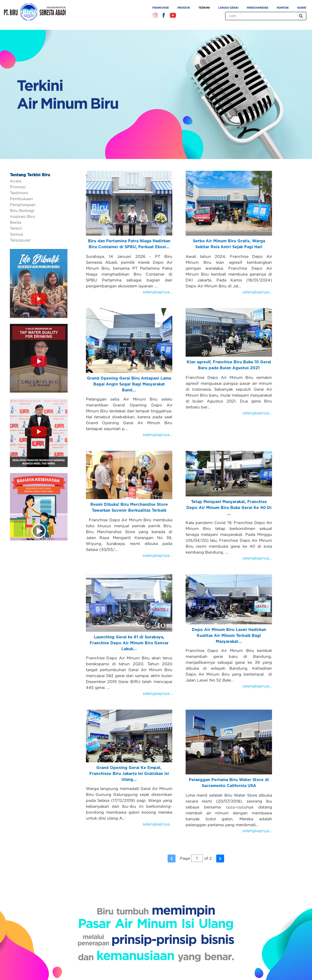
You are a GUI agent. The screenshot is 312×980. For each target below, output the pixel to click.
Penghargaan (23, 205)
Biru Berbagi (22, 210)
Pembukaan (21, 199)
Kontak (283, 8)
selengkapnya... (157, 292)
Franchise (161, 8)
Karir (302, 8)
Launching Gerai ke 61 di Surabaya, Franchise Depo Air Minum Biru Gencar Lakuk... (129, 643)
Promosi (18, 187)
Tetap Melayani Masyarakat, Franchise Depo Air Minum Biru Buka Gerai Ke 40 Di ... (229, 508)
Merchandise (258, 8)
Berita (16, 222)
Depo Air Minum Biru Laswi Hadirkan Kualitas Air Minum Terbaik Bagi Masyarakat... (229, 636)
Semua (16, 234)
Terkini (204, 8)
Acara (16, 181)
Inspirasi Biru (22, 216)
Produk (184, 8)
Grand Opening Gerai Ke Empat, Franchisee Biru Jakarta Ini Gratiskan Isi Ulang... (129, 774)
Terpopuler (20, 240)
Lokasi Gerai (228, 8)
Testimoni (19, 193)
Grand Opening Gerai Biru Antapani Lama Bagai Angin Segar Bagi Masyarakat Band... (129, 384)
